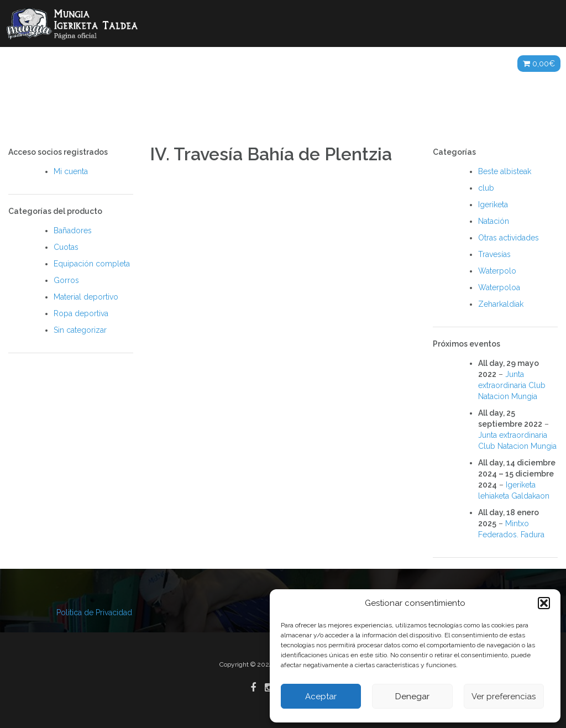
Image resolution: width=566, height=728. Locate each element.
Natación (494, 221)
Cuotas (66, 247)
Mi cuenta (71, 171)
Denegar (412, 696)
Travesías (494, 254)
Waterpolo (497, 271)
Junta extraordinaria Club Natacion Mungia (512, 385)
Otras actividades (509, 238)
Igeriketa (493, 205)
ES (450, 64)
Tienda (487, 64)
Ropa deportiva (81, 313)
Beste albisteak (505, 171)
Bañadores (73, 231)
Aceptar (321, 696)
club (486, 188)
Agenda (324, 64)
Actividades (174, 64)
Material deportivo (86, 297)
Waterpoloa (499, 287)
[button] (544, 603)
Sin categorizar (80, 330)
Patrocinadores (394, 64)
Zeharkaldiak (501, 304)
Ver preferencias (504, 696)
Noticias (75, 64)
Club (120, 64)
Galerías (254, 64)
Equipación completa (92, 264)
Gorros (66, 280)
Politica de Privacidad (94, 612)
